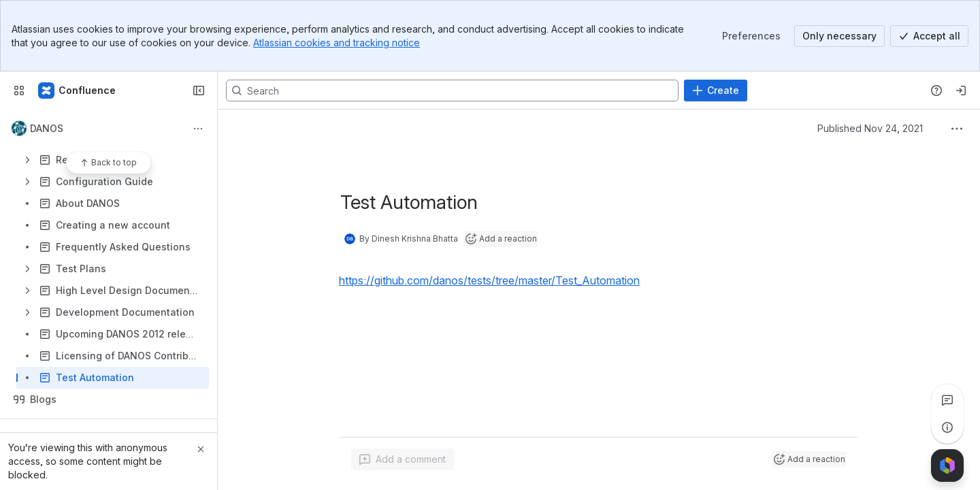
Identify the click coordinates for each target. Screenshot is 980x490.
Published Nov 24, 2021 (870, 128)
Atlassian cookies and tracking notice (337, 43)
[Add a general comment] (403, 459)
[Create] (716, 91)
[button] (501, 280)
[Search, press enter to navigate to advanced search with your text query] (452, 91)
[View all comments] (947, 400)
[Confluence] (78, 91)
